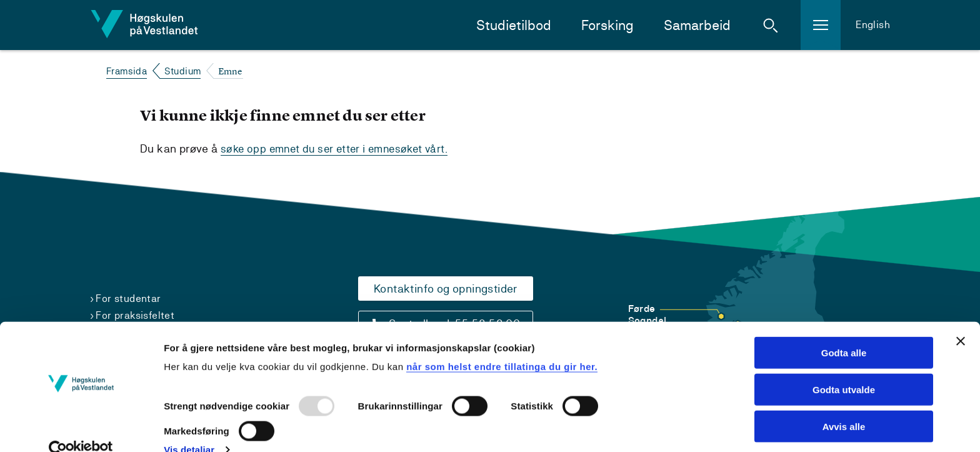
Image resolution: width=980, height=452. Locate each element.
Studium (183, 71)
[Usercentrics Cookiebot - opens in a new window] (81, 428)
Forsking (607, 25)
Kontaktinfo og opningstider (446, 289)
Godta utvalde (844, 367)
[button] (771, 25)
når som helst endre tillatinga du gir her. (502, 344)
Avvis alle (844, 404)
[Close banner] (961, 318)
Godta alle (844, 330)
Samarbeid (697, 25)
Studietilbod (514, 25)
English (873, 25)
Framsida (127, 71)
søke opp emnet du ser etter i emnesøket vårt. (339, 148)
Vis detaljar (189, 427)
